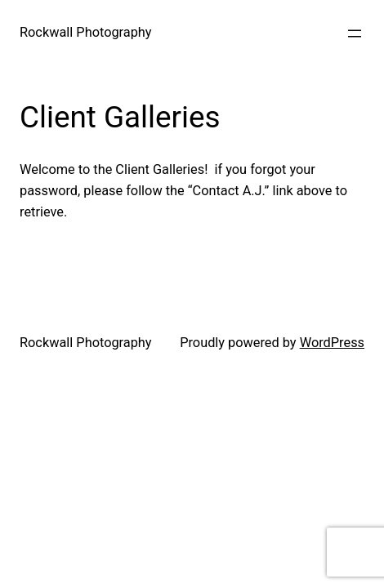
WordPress (332, 343)
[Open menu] (355, 33)
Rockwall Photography (86, 32)
